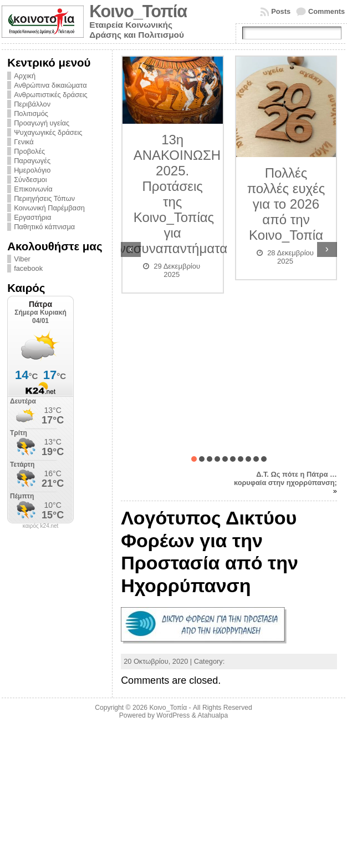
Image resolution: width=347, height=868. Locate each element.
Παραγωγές (32, 161)
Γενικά (24, 142)
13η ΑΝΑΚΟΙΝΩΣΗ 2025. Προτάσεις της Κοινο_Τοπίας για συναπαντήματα (180, 194)
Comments (326, 11)
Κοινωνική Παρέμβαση (49, 208)
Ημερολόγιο (32, 170)
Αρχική (25, 76)
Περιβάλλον (32, 104)
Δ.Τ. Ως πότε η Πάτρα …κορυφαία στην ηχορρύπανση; (285, 478)
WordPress (173, 715)
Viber (22, 259)
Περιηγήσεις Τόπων (44, 198)
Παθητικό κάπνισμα (44, 227)
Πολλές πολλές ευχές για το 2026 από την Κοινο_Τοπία (286, 204)
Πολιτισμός (31, 113)
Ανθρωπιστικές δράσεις (51, 95)
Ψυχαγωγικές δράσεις (48, 132)
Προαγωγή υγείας (42, 123)
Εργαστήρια (32, 217)
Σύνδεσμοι (30, 180)
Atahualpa (213, 715)
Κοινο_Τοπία (138, 11)
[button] (194, 459)
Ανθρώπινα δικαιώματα (50, 85)
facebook (28, 268)
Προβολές (29, 151)
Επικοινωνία (33, 189)
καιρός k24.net (41, 526)
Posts (281, 11)
